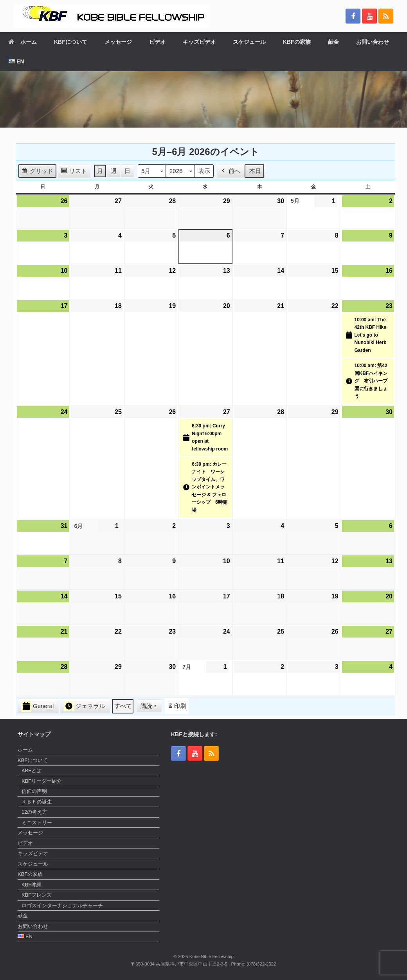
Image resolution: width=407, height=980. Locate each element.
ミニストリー (37, 822)
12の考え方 (34, 812)
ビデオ (157, 42)
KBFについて (71, 42)
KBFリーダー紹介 (42, 781)
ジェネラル (84, 706)
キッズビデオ (199, 42)
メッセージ (118, 42)
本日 (255, 171)
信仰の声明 (34, 791)
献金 (333, 42)
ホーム (23, 42)
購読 (149, 706)
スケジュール (249, 42)
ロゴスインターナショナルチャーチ (62, 905)
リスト (74, 172)
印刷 (176, 708)
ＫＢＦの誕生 (37, 802)
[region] (203, 99)
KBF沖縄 (32, 885)
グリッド (37, 172)
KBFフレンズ (37, 895)
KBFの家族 (297, 42)
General (37, 706)
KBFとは (32, 770)
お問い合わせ (373, 42)
